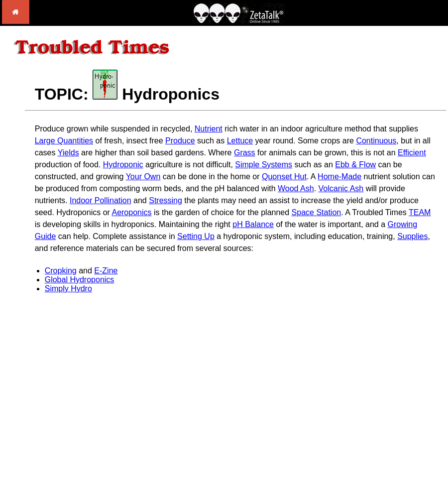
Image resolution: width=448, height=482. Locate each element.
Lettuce (240, 141)
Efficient (412, 153)
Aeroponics (131, 212)
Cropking (61, 271)
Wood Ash (296, 188)
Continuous (376, 141)
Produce (180, 141)
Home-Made (339, 177)
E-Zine (106, 271)
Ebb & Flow (355, 165)
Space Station (317, 212)
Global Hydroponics (80, 280)
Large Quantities (64, 141)
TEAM (420, 212)
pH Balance (253, 224)
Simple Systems (264, 165)
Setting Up (196, 236)
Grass (245, 153)
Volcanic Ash (341, 188)
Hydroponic (123, 165)
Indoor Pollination (101, 200)
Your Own (143, 177)
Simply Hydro (68, 289)
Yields (68, 153)
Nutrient (209, 129)
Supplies (412, 236)
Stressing (166, 200)
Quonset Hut (284, 177)
